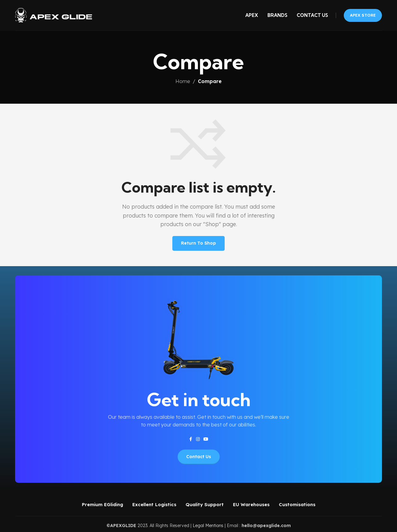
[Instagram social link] (198, 439)
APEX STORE (363, 15)
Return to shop (198, 243)
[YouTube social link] (206, 439)
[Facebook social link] (190, 439)
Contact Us (199, 457)
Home (183, 81)
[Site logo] (54, 15)
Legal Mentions (208, 526)
